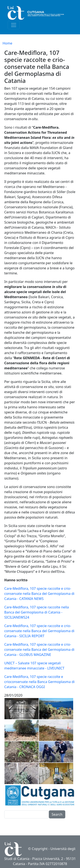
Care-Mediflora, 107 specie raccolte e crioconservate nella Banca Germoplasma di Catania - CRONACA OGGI (39, 682)
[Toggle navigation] (14, 25)
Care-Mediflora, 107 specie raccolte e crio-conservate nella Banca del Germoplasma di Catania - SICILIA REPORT (39, 631)
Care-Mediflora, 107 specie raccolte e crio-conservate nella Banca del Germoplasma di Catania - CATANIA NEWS (39, 594)
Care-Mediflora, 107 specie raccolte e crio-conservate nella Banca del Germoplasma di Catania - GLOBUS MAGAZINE (39, 650)
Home (7, 43)
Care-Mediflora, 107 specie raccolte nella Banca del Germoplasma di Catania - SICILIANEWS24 (37, 612)
